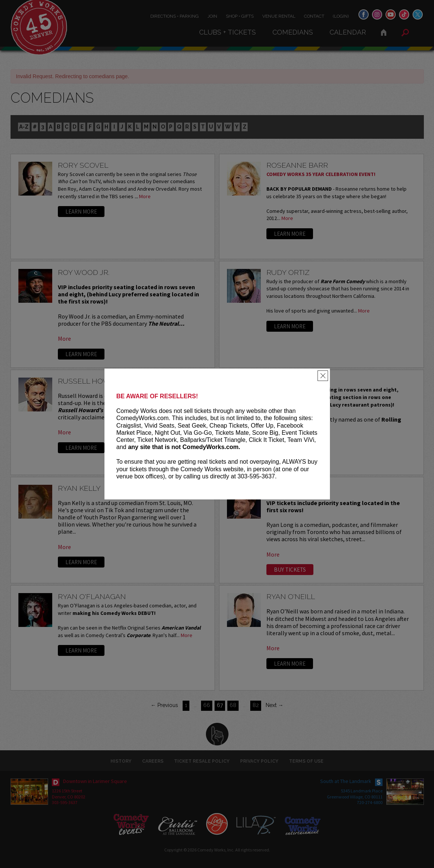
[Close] (323, 376)
